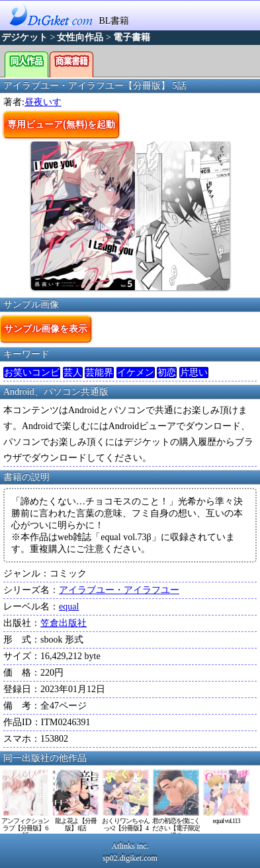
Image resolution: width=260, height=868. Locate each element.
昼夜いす (43, 102)
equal (69, 607)
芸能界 (99, 373)
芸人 (73, 373)
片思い (194, 373)
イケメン (136, 373)
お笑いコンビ (32, 373)
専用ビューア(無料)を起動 (61, 124)
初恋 (167, 373)
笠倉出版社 (64, 623)
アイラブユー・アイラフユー (119, 590)
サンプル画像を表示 (46, 329)
